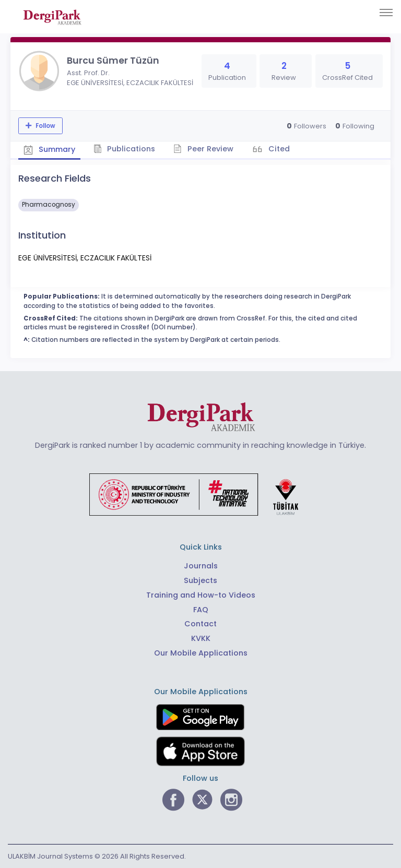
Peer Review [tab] (203, 149)
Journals (201, 566)
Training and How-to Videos (201, 595)
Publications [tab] (125, 149)
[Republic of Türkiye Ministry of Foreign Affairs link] (200, 494)
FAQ (201, 610)
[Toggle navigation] (386, 13)
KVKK (201, 638)
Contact (200, 624)
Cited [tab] (278, 149)
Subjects (200, 580)
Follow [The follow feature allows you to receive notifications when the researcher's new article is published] (45, 126)
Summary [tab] (49, 149)
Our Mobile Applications (201, 653)
